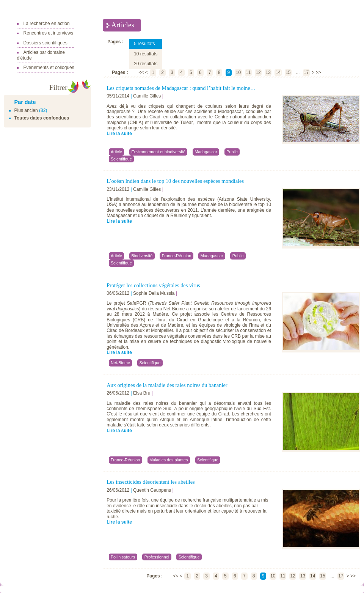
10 (238, 72)
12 (258, 72)
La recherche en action (47, 24)
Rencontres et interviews (48, 33)
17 (306, 72)
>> (318, 72)
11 (248, 72)
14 (278, 72)
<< (141, 72)
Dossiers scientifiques (45, 43)
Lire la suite (119, 134)
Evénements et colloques (49, 68)
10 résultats (146, 54)
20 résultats (146, 64)
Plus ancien (26, 110)
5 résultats (144, 44)
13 (268, 72)
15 (288, 72)
